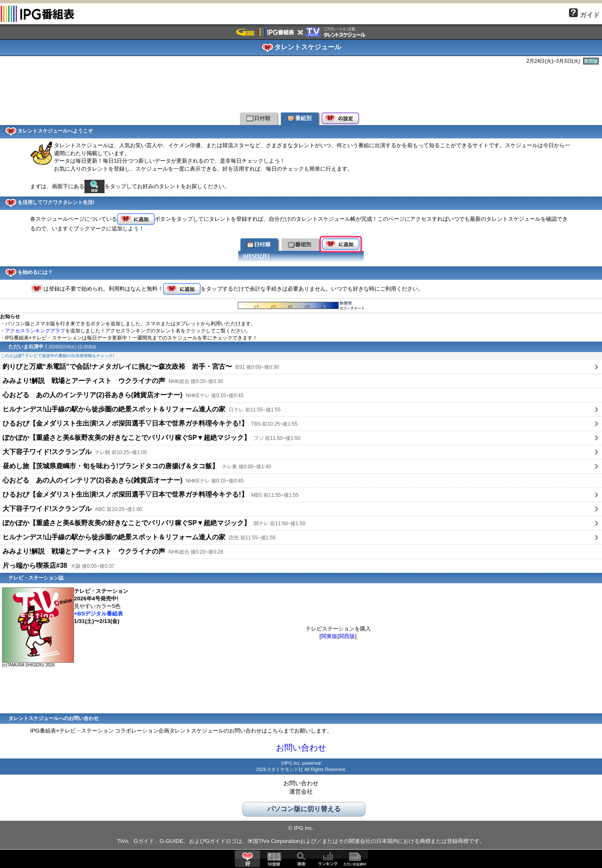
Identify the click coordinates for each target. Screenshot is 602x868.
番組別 (300, 118)
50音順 (274, 859)
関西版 (347, 636)
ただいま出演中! (355, 859)
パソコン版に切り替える (304, 809)
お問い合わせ (301, 748)
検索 (301, 859)
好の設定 (340, 119)
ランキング (328, 859)
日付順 (259, 118)
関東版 (329, 636)
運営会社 (301, 791)
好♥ (247, 859)
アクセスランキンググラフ (35, 331)
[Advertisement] (301, 87)
